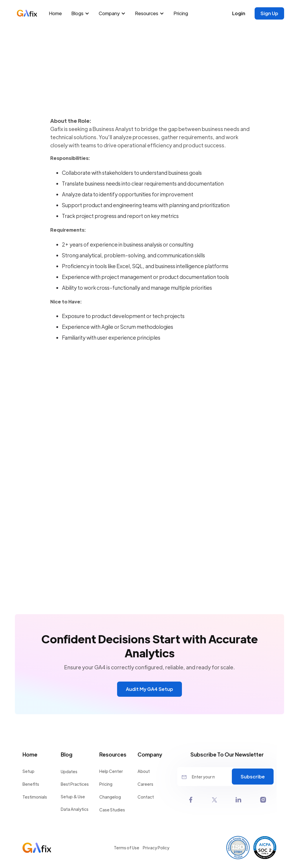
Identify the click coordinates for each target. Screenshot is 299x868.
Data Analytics (75, 809)
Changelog (110, 797)
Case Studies (112, 810)
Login (239, 13)
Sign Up (269, 13)
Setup (28, 771)
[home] (30, 13)
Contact (146, 797)
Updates (69, 771)
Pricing (181, 13)
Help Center (111, 771)
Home (55, 13)
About (144, 771)
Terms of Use (127, 848)
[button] (81, 13)
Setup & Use (73, 797)
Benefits (31, 784)
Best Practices (75, 784)
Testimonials (35, 797)
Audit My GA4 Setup (149, 689)
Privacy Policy (156, 848)
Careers (145, 784)
